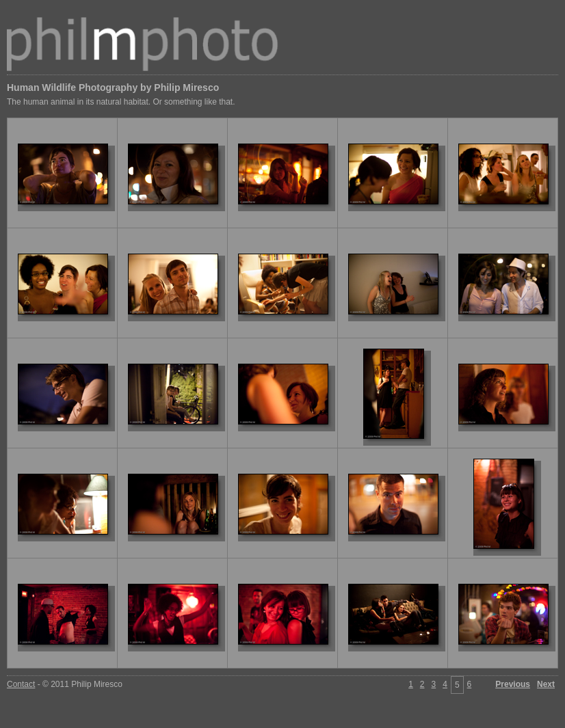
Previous (513, 684)
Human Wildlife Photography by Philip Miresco (113, 87)
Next (546, 684)
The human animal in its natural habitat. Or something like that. (121, 102)
